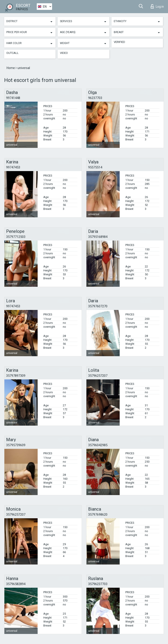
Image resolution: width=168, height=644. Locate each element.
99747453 (13, 167)
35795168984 (98, 237)
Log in (157, 6)
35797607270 (98, 306)
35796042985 (98, 445)
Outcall (12, 53)
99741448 (13, 98)
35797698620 (98, 515)
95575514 (95, 167)
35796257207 (98, 376)
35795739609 (16, 445)
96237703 (95, 98)
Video (64, 53)
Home (11, 68)
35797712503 (16, 237)
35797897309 (16, 376)
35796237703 (98, 584)
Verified (119, 42)
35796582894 (16, 584)
